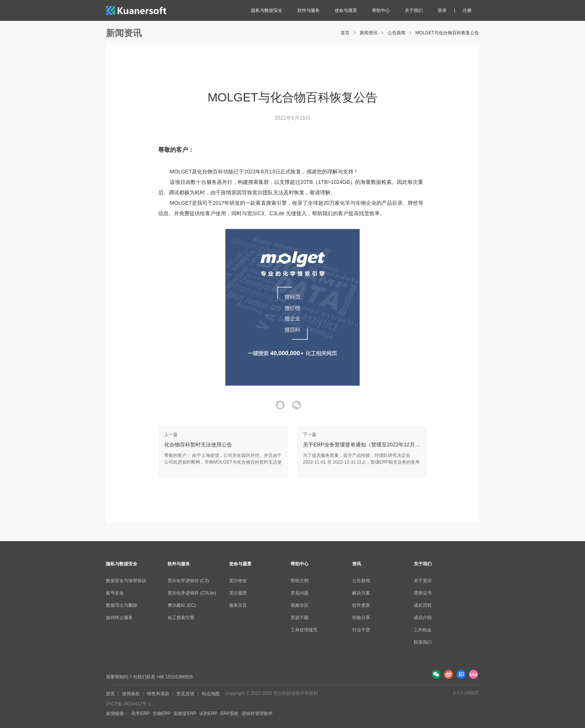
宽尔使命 (238, 581)
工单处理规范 (304, 630)
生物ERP (162, 713)
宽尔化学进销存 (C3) (188, 581)
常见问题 (300, 593)
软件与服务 (309, 10)
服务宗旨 (238, 605)
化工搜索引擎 (181, 618)
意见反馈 (185, 694)
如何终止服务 (119, 618)
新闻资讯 (369, 33)
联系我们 (423, 642)
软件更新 (361, 605)
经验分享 (361, 618)
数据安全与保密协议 (126, 581)
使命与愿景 (346, 10)
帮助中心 (381, 10)
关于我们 (414, 10)
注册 (467, 10)
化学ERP (140, 713)
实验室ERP (185, 713)
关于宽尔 (423, 581)
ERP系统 (230, 713)
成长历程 (423, 605)
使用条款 (131, 694)
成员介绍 (423, 618)
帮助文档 (300, 581)
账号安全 (115, 593)
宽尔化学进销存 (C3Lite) (192, 593)
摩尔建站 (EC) (182, 605)
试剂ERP (208, 713)
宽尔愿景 (238, 593)
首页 (345, 33)
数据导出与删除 (122, 605)
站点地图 (211, 694)
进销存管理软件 (257, 713)
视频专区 (300, 605)
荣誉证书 (423, 593)
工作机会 (423, 630)
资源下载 (300, 618)
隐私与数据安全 (267, 10)
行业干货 (361, 630)
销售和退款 (158, 694)
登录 (442, 10)
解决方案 (361, 593)
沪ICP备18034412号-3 (128, 704)
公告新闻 (397, 33)
